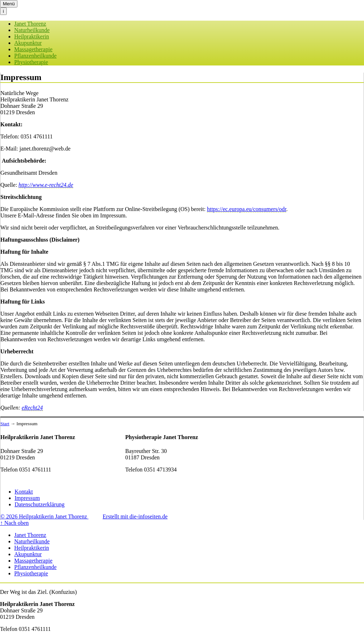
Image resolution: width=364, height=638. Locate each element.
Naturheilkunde (32, 30)
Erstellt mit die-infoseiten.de (135, 516)
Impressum (27, 498)
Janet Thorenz (30, 24)
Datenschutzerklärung (39, 504)
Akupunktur (28, 43)
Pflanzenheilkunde (35, 56)
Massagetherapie (33, 49)
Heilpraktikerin (32, 36)
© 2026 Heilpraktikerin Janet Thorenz (44, 516)
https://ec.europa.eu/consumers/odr (247, 209)
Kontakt (24, 492)
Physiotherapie (31, 62)
